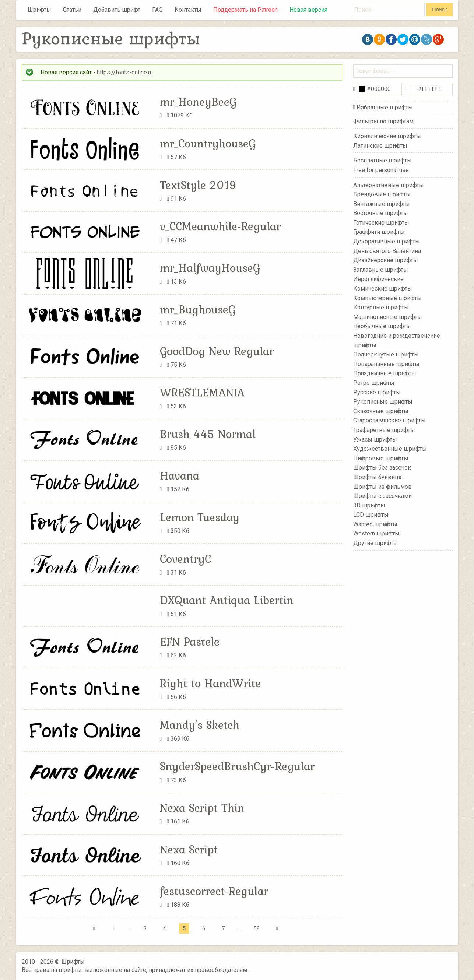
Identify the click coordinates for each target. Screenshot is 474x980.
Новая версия (308, 10)
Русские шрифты (377, 392)
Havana (180, 475)
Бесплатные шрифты (382, 160)
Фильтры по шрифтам (383, 121)
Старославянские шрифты (389, 420)
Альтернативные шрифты (389, 185)
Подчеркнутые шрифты (386, 354)
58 (257, 928)
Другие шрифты (376, 543)
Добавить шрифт (117, 10)
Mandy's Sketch (200, 725)
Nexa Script (189, 849)
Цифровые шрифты (381, 458)
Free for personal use (381, 170)
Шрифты (39, 10)
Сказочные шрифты (381, 411)
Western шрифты (376, 533)
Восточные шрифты (381, 213)
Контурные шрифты (381, 307)
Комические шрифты (383, 289)
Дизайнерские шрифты (386, 260)
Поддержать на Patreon (245, 10)
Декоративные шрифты (387, 241)
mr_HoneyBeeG (198, 102)
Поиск (439, 10)
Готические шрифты (381, 223)
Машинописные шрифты (388, 317)
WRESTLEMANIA (202, 392)
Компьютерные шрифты (387, 298)
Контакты (188, 10)
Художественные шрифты (390, 449)
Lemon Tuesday (200, 517)
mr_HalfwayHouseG (210, 268)
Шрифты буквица (377, 477)
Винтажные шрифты (382, 203)
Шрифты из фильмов (382, 486)
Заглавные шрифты (381, 270)
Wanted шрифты (375, 524)
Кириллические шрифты (387, 136)
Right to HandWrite (210, 683)
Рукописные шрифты (383, 402)
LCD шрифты (371, 515)
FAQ (157, 10)
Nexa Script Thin (202, 808)
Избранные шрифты (385, 107)
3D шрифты (369, 505)
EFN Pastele (190, 642)
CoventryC (185, 559)
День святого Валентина (387, 251)
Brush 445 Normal (208, 434)
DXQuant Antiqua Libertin (227, 600)
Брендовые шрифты (382, 194)
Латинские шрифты (380, 146)
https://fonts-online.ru (125, 72)
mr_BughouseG (198, 309)
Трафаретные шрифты (384, 430)
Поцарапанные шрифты (386, 364)
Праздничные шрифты (385, 373)
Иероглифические (378, 279)
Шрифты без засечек (382, 468)
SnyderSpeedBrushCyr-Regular (237, 766)
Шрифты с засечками (382, 496)
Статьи (72, 10)
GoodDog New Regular (217, 351)
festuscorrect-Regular (214, 891)
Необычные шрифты (382, 326)
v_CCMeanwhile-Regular (220, 226)
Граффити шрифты (379, 232)
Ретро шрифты (374, 383)
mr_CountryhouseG (208, 143)
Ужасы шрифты (375, 439)
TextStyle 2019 (198, 185)
